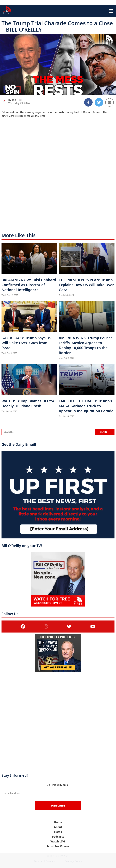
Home (58, 822)
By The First (15, 100)
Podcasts (58, 837)
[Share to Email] (110, 102)
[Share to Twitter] (99, 102)
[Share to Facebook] (88, 102)
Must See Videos (58, 846)
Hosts (58, 832)
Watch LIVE (58, 841)
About (58, 827)
